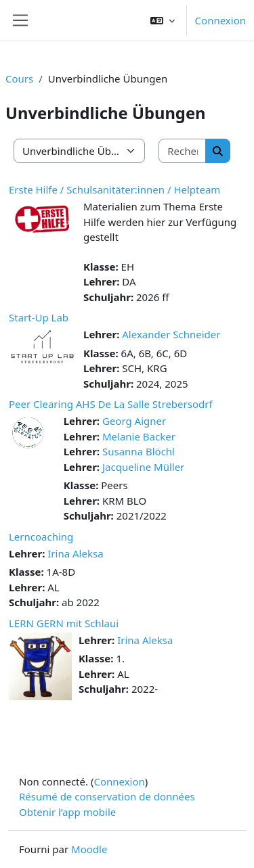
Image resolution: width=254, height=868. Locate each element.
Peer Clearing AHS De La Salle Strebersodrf (111, 404)
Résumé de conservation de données (107, 796)
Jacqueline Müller (143, 467)
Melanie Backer (139, 436)
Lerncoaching (41, 536)
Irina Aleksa (75, 553)
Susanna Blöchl (139, 451)
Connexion (220, 20)
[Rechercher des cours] (183, 151)
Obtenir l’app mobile (67, 812)
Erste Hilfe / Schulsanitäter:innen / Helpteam (114, 189)
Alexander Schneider (171, 334)
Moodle (89, 849)
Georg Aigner (134, 421)
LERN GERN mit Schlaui (64, 623)
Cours (19, 78)
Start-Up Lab (39, 317)
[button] (163, 20)
